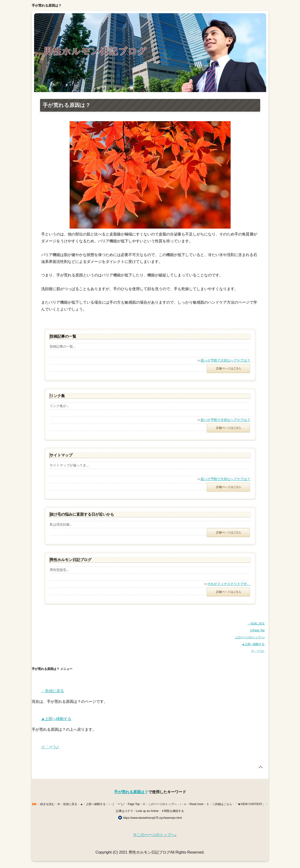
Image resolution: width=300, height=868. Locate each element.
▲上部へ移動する (253, 644)
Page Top (260, 767)
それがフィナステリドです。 (229, 584)
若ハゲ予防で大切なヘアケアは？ (225, 360)
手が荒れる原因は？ (131, 792)
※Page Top (257, 630)
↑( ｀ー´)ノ (258, 651)
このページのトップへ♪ (250, 637)
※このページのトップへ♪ (155, 835)
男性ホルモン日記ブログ (95, 51)
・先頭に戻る (256, 624)
